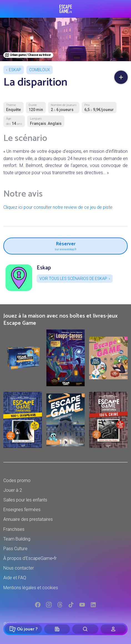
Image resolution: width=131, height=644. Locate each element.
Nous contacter (19, 568)
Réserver (65, 245)
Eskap (15, 70)
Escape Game (66, 9)
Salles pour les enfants (25, 500)
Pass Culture (15, 549)
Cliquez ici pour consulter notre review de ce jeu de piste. (58, 207)
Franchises (14, 529)
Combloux (40, 70)
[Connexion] (113, 629)
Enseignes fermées (22, 510)
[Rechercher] (85, 629)
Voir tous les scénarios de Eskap (73, 279)
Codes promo (17, 481)
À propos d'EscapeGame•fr (30, 558)
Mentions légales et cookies (31, 588)
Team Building (17, 539)
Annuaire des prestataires (28, 519)
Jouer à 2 (13, 490)
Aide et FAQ (15, 578)
